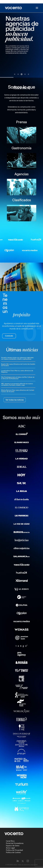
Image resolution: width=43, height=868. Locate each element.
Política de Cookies (13, 852)
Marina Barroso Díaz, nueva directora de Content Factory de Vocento (18, 391)
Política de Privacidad (14, 850)
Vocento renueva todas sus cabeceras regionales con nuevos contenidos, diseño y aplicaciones (17, 358)
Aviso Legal (10, 848)
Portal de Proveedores (15, 843)
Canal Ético (10, 841)
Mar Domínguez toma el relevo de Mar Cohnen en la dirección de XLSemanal (18, 378)
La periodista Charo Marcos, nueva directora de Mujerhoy (17, 371)
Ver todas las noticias (15, 400)
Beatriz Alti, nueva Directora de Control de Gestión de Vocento (18, 365)
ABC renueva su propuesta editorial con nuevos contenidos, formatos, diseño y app (17, 384)
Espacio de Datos (13, 846)
